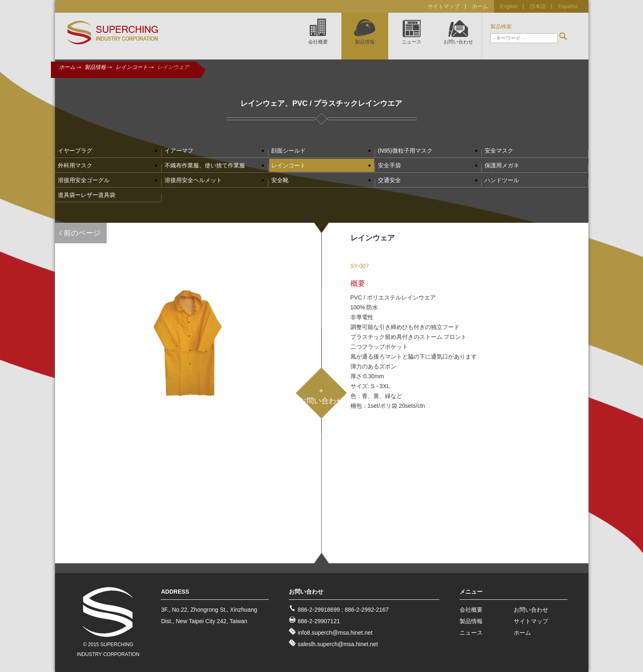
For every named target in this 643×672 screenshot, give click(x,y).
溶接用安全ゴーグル (84, 180)
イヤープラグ (75, 151)
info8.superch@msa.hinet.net (335, 633)
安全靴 (280, 180)
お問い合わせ (531, 610)
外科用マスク (75, 165)
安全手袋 (389, 165)
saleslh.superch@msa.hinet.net (338, 644)
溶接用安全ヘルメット (193, 180)
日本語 (538, 6)
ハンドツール (502, 180)
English (509, 6)
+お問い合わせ (321, 396)
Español (568, 6)
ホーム (480, 6)
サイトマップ (444, 6)
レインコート (132, 67)
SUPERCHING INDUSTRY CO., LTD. (113, 33)
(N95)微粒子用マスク (405, 151)
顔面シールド (288, 151)
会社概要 (471, 610)
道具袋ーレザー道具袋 (87, 195)
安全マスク (499, 151)
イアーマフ (179, 151)
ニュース (471, 633)
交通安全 (389, 180)
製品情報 (95, 67)
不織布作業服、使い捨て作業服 (205, 165)
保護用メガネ (502, 165)
